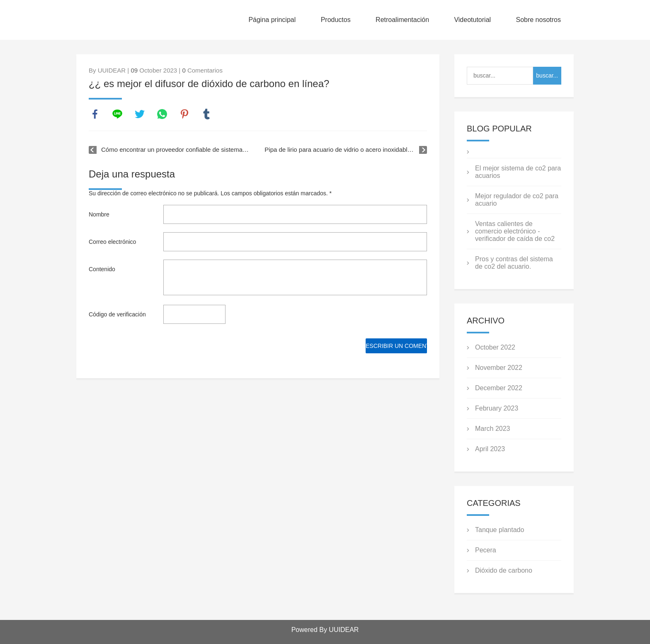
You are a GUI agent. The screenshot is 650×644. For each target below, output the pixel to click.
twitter (140, 114)
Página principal (272, 20)
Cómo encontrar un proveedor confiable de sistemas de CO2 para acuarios (176, 149)
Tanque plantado (500, 530)
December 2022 (499, 388)
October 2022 (495, 347)
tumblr (206, 114)
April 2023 (490, 449)
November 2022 (499, 368)
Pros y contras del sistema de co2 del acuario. (514, 263)
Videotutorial (472, 20)
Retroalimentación (402, 20)
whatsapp (162, 114)
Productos (336, 20)
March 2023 (493, 429)
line (117, 114)
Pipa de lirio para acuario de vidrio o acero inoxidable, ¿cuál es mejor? (346, 149)
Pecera (486, 550)
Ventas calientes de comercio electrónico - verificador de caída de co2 (515, 231)
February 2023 (497, 408)
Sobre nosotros (538, 20)
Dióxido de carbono (504, 570)
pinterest (184, 114)
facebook (95, 114)
